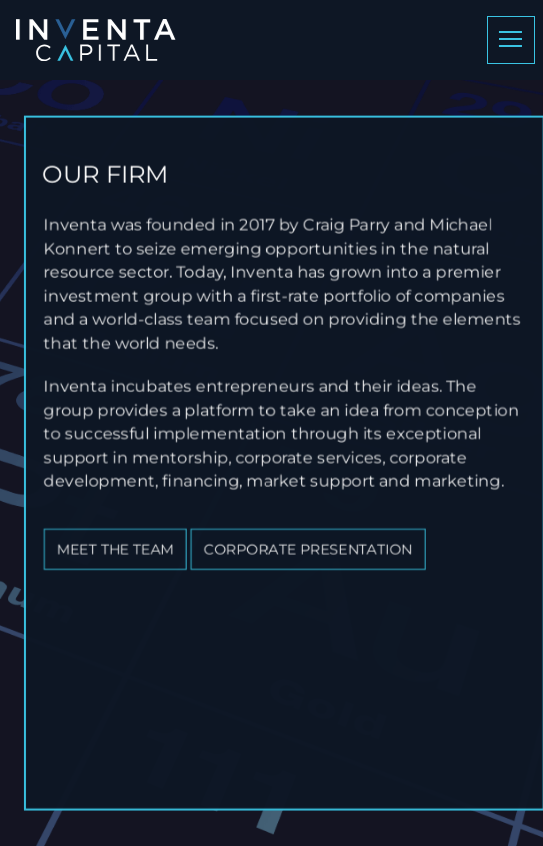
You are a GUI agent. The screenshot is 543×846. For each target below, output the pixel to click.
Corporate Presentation (317, 546)
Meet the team (124, 546)
